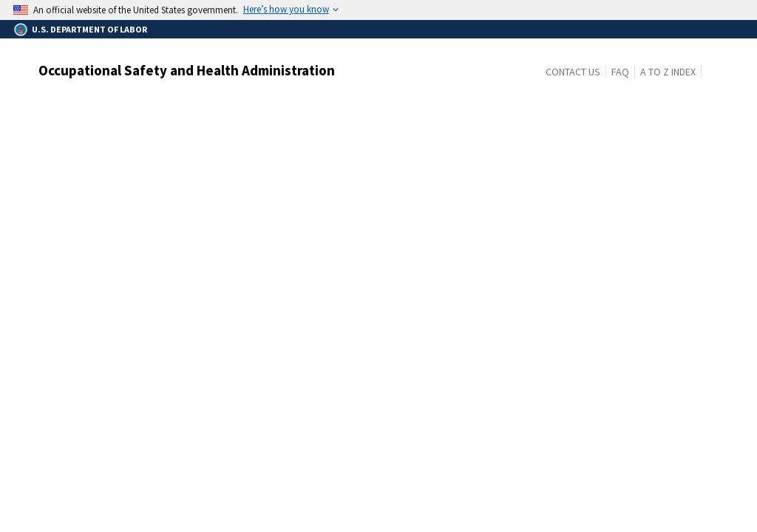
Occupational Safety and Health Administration (187, 70)
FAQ (620, 72)
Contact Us (573, 72)
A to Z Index (668, 72)
